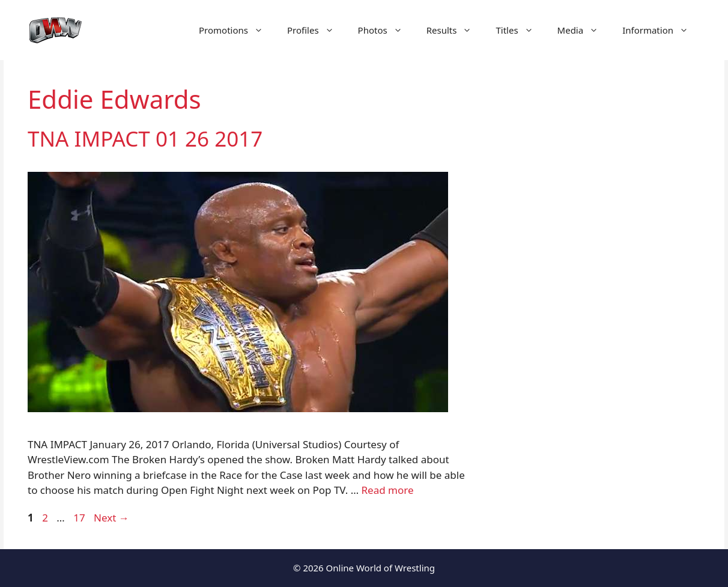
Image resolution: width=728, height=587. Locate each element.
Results (455, 30)
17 (80, 518)
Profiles (317, 30)
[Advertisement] (599, 288)
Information (661, 30)
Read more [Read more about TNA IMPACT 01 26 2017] (388, 490)
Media (584, 30)
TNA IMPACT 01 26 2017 (145, 138)
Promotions (237, 30)
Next (111, 518)
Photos (386, 30)
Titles (520, 30)
